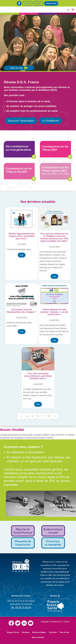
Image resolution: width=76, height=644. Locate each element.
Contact (27, 3)
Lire (22, 255)
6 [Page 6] (38, 416)
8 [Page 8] (49, 416)
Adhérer (38, 3)
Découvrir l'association (21, 121)
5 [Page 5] (33, 416)
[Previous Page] (21, 416)
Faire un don (51, 3)
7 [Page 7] (44, 416)
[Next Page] (55, 416)
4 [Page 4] (27, 416)
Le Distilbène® (50, 121)
